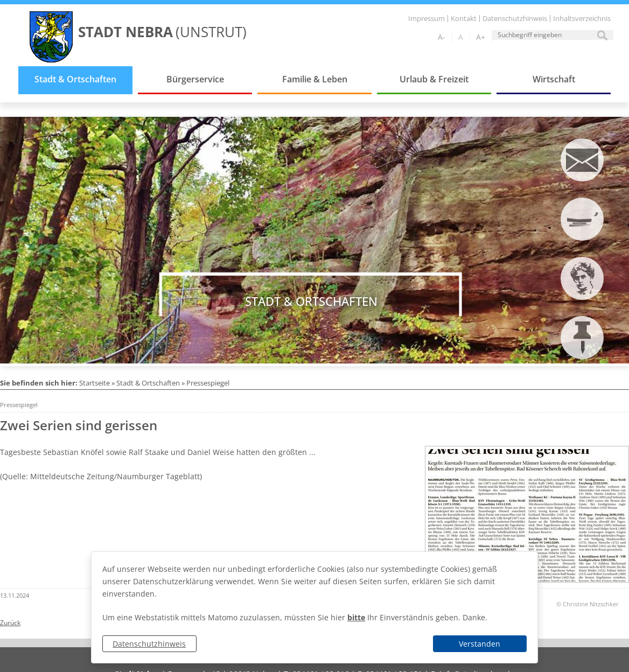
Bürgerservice (195, 79)
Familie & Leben (315, 79)
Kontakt (464, 19)
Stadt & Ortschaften (75, 79)
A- (442, 37)
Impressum (427, 19)
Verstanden (480, 644)
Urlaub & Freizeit (434, 79)
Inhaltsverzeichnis (582, 19)
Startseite (95, 383)
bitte (356, 617)
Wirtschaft (554, 79)
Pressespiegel (208, 383)
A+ (481, 37)
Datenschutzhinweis (149, 644)
